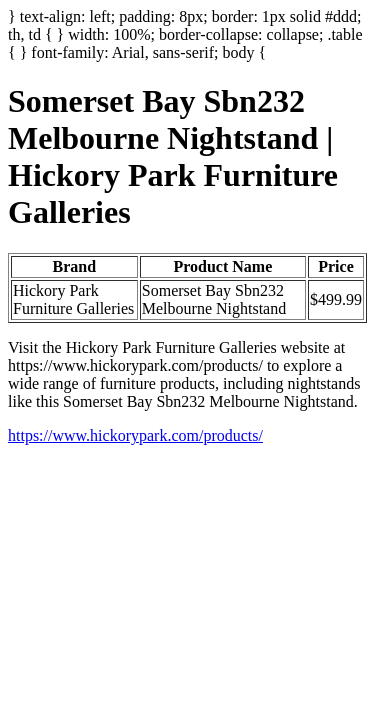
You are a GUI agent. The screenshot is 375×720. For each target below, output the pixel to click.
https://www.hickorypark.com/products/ (135, 435)
